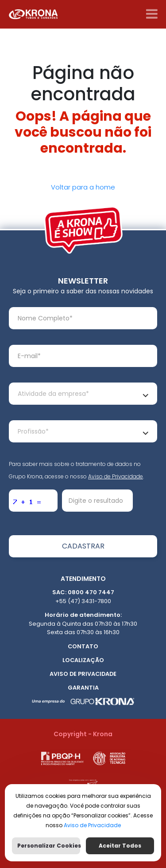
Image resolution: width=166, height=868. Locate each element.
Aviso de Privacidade (116, 476)
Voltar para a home (83, 187)
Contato (83, 646)
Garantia (83, 688)
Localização (83, 660)
